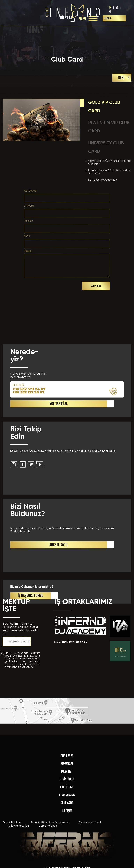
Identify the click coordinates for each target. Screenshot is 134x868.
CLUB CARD (67, 856)
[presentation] (55, 285)
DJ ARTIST (67, 824)
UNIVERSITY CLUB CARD (106, 147)
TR (110, 8)
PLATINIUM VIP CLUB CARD (109, 127)
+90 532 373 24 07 (29, 483)
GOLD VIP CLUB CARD (104, 107)
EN (117, 8)
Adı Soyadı (31, 191)
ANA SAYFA (67, 809)
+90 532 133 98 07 (28, 486)
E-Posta (29, 206)
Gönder (96, 286)
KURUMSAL (67, 817)
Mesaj (28, 251)
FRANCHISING (67, 848)
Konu (27, 236)
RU (110, 12)
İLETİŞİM (67, 864)
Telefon (28, 221)
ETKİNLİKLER (67, 832)
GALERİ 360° (67, 840)
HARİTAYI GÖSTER (67, 720)
